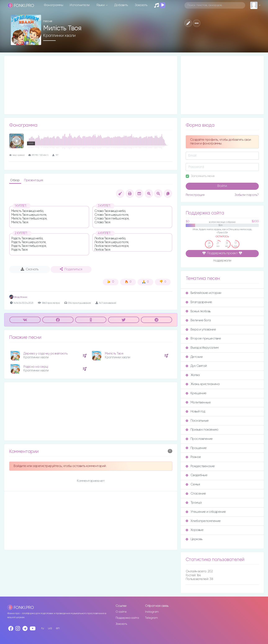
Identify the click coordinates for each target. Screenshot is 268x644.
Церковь (194, 539)
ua (50, 628)
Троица (194, 503)
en (58, 628)
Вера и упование (201, 330)
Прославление (199, 439)
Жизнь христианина (203, 384)
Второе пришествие (203, 339)
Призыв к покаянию (202, 430)
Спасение (196, 494)
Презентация (34, 180)
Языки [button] (101, 5)
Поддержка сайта (127, 618)
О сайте (121, 612)
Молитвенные (198, 402)
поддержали (222, 261)
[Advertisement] (91, 85)
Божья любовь (198, 311)
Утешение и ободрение (206, 512)
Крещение (196, 393)
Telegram (151, 618)
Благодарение (199, 302)
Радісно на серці (36, 367)
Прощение (196, 448)
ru (43, 628)
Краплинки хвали (59, 36)
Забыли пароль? (247, 195)
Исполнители (80, 5)
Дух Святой (196, 366)
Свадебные (197, 475)
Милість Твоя (114, 354)
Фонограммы (53, 5)
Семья (193, 484)
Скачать (30, 269)
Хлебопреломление (203, 521)
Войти (222, 186)
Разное (193, 457)
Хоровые (195, 530)
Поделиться (71, 269)
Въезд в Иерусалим (202, 348)
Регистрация (195, 195)
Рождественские (200, 466)
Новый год (195, 411)
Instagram (152, 612)
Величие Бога (198, 320)
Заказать (141, 5)
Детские (194, 357)
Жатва (193, 375)
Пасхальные (197, 421)
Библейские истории (204, 293)
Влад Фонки (18, 297)
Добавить (121, 5)
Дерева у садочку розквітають (45, 354)
